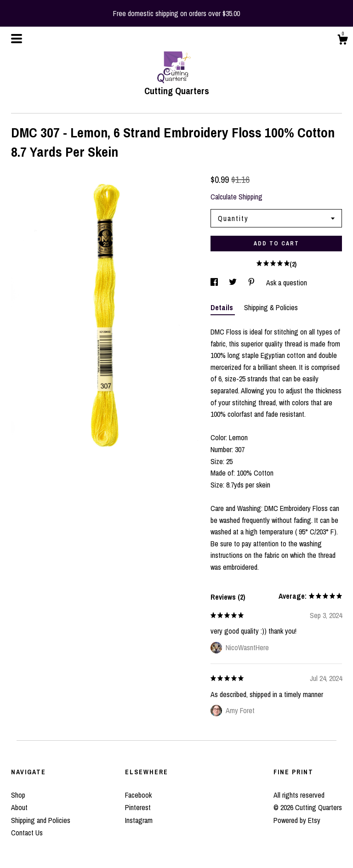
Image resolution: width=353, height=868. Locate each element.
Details (223, 307)
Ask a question (287, 283)
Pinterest (138, 807)
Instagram (139, 820)
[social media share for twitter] (234, 283)
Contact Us (27, 833)
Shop (18, 795)
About (19, 807)
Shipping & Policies (271, 307)
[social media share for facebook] (215, 283)
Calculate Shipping (236, 197)
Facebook (138, 795)
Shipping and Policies (41, 820)
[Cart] (342, 41)
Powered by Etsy (297, 820)
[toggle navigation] (17, 39)
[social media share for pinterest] (252, 283)
